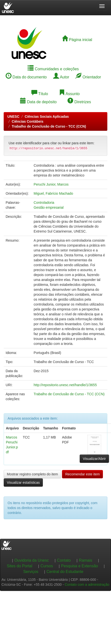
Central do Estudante (65, 572)
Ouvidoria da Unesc (32, 560)
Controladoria (44, 203)
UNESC (13, 117)
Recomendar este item (82, 474)
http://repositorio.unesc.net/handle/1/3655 (65, 385)
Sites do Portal (20, 566)
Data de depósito (38, 102)
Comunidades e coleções (53, 69)
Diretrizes (79, 102)
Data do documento (26, 77)
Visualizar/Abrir (94, 459)
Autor (61, 77)
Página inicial (77, 40)
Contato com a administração (87, 585)
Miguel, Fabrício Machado (53, 193)
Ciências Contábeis (28, 121)
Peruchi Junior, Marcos (51, 184)
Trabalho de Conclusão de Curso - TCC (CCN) (49, 126)
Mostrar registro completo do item (32, 474)
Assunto (69, 94)
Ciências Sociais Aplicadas (47, 117)
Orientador (88, 77)
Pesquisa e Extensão (79, 566)
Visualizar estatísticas (23, 483)
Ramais (86, 560)
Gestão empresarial (49, 207)
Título (40, 94)
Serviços (31, 572)
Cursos (47, 566)
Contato (64, 560)
